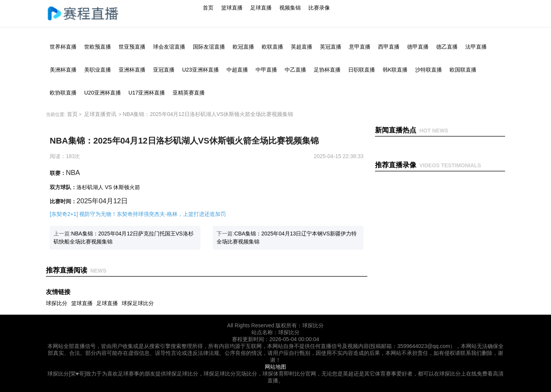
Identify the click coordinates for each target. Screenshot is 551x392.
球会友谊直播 (169, 47)
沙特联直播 (429, 70)
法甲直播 (476, 47)
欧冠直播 (243, 47)
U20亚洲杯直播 (103, 93)
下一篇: (287, 238)
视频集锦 (290, 8)
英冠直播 (331, 47)
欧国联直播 (463, 70)
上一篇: (124, 238)
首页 (208, 8)
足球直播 (261, 8)
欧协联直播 (63, 93)
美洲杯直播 (63, 70)
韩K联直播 (395, 70)
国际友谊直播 (209, 47)
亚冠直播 (164, 70)
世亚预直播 (132, 47)
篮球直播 (232, 8)
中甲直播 (266, 70)
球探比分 (57, 303)
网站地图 (275, 367)
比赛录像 (319, 8)
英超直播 (302, 47)
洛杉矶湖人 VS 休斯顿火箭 (108, 187)
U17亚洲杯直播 (147, 93)
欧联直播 (272, 47)
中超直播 (237, 70)
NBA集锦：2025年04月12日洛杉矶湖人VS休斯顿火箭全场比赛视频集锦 (208, 114)
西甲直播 (389, 47)
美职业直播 (98, 70)
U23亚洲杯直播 (201, 70)
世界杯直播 (63, 47)
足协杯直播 (327, 70)
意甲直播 (360, 47)
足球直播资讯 (100, 114)
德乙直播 (447, 47)
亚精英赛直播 (189, 93)
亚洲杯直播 (132, 70)
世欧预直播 (98, 47)
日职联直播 (362, 70)
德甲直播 (418, 47)
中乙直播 (295, 70)
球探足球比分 (138, 303)
